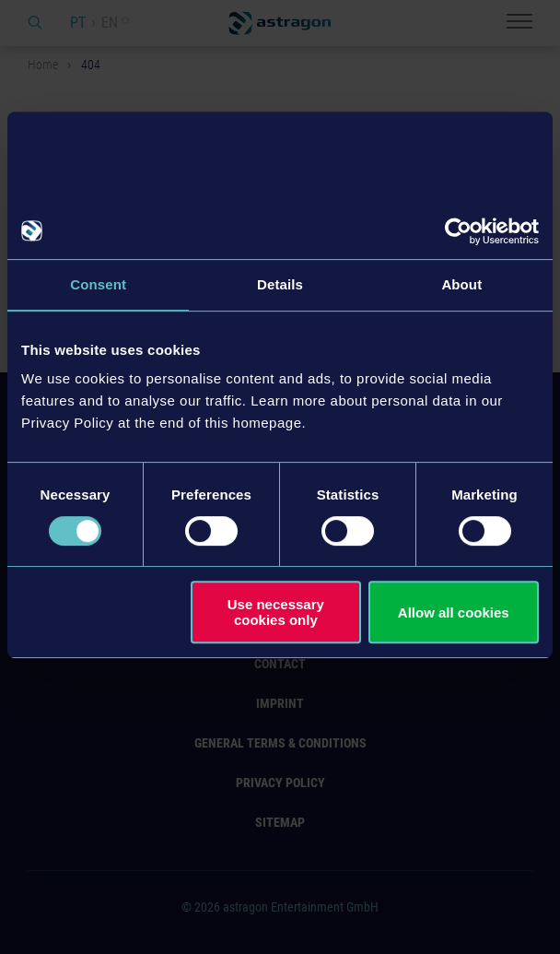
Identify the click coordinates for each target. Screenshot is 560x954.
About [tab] (461, 284)
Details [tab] (280, 284)
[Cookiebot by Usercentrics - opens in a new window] (458, 231)
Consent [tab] (98, 284)
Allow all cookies (454, 612)
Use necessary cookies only (276, 612)
